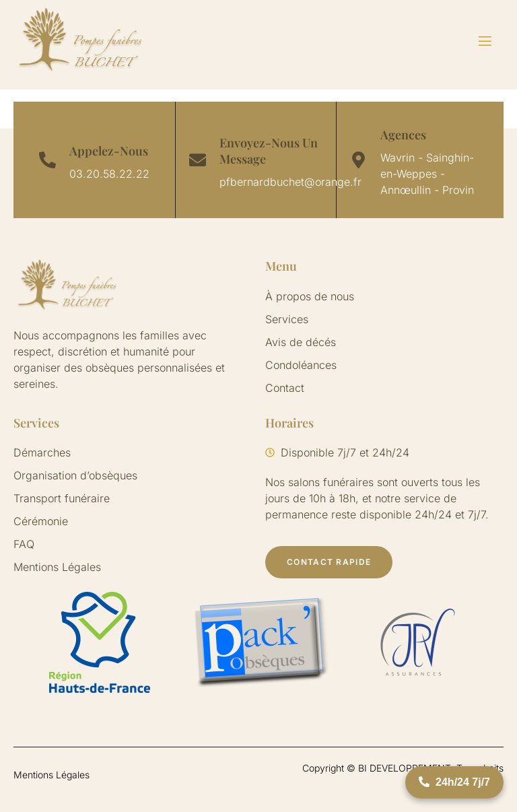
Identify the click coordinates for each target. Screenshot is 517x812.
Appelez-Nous (109, 151)
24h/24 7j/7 (454, 782)
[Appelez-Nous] (47, 160)
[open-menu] (477, 41)
